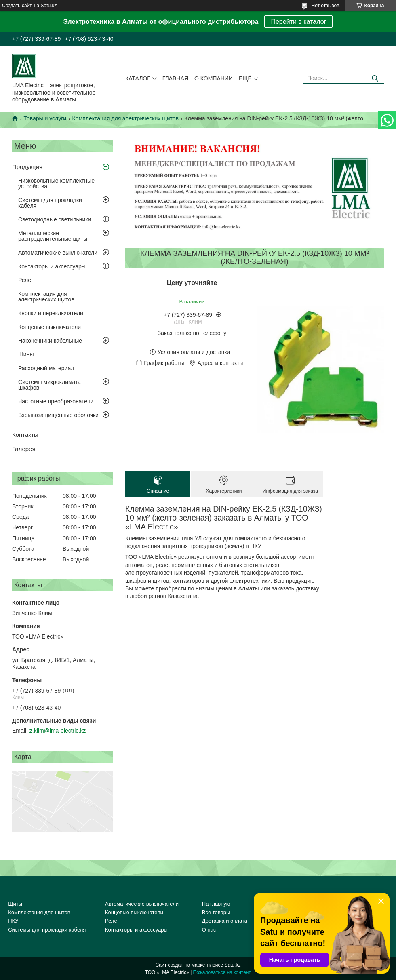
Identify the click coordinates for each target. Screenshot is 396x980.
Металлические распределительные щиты (53, 236)
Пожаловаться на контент (222, 972)
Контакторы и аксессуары (52, 266)
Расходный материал (46, 368)
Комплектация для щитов (39, 912)
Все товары (216, 912)
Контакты (25, 435)
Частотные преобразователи (56, 401)
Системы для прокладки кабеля (50, 203)
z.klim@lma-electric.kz (58, 731)
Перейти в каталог (298, 22)
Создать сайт (17, 6)
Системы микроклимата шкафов (49, 385)
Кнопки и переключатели (51, 313)
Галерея (24, 449)
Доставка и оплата (225, 921)
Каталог (138, 78)
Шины (26, 354)
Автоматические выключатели (58, 253)
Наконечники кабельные (50, 341)
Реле (25, 280)
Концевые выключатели (49, 327)
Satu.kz (232, 965)
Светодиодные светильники (55, 219)
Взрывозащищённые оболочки (58, 415)
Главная (175, 78)
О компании (214, 78)
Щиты (15, 904)
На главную (216, 904)
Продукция (27, 167)
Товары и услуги (45, 118)
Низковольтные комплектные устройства (56, 183)
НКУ (13, 921)
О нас (209, 930)
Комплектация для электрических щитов (125, 118)
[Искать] (375, 79)
